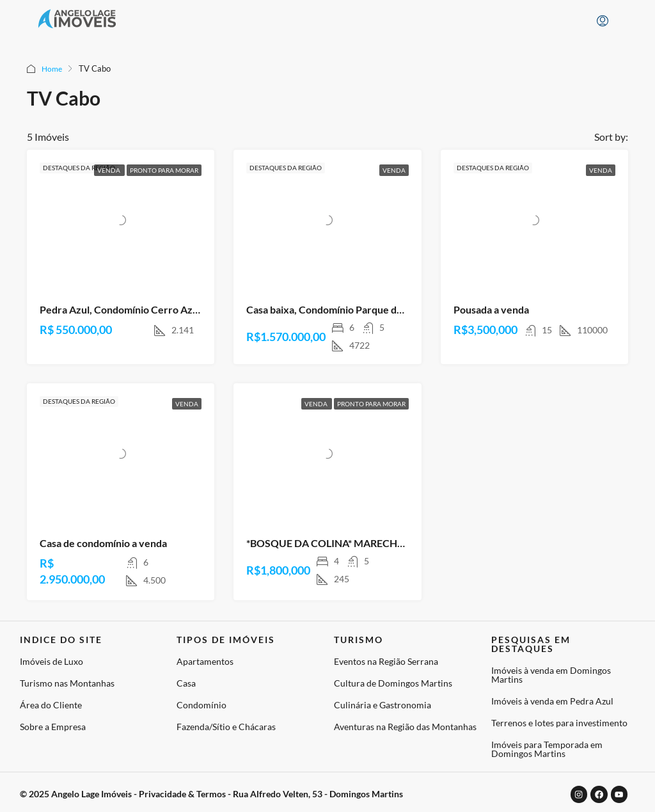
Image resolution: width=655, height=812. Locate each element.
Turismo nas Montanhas (67, 683)
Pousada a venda (491, 309)
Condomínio (201, 705)
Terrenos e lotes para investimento (559, 723)
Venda (109, 170)
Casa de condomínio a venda (103, 543)
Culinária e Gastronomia (383, 705)
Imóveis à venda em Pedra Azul (552, 701)
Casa (186, 683)
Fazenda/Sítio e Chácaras (226, 727)
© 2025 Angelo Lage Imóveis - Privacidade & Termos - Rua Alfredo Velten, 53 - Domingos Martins (211, 792)
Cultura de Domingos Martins (393, 683)
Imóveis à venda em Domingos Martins (551, 675)
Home (53, 68)
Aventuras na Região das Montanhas (405, 727)
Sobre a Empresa (53, 727)
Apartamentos (205, 661)
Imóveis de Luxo (51, 661)
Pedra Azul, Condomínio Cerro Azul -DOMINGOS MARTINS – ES (187, 309)
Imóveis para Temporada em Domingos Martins (547, 749)
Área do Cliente (51, 705)
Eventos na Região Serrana (386, 661)
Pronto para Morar (164, 170)
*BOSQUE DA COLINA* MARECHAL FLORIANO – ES (365, 543)
